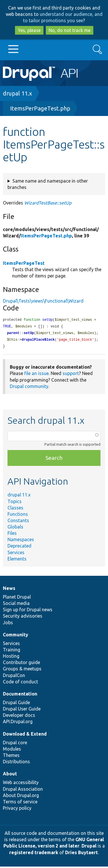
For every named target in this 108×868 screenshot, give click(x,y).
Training (12, 651)
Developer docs (19, 717)
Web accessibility (21, 784)
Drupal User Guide (22, 710)
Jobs (8, 624)
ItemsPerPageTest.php (40, 108)
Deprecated (19, 547)
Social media (16, 605)
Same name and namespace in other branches (48, 184)
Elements (17, 560)
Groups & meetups (22, 670)
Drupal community (29, 388)
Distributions (16, 763)
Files (12, 535)
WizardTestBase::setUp (48, 203)
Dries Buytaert (82, 854)
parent (13, 334)
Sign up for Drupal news (28, 611)
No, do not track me (70, 30)
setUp (29, 334)
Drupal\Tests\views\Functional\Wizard (43, 301)
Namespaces (21, 541)
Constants (18, 522)
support (71, 375)
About (10, 775)
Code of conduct (20, 683)
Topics (15, 503)
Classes (15, 509)
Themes (11, 757)
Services (16, 554)
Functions (18, 515)
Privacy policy (17, 809)
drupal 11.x (17, 93)
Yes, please (29, 30)
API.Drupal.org (18, 723)
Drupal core (15, 744)
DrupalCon (14, 677)
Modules (12, 750)
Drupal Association (23, 790)
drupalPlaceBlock (38, 341)
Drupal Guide (16, 704)
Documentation (20, 695)
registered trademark (34, 854)
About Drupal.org (21, 797)
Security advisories (23, 617)
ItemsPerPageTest (24, 263)
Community (16, 636)
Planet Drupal (17, 598)
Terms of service (20, 803)
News (9, 590)
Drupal (89, 847)
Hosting (11, 657)
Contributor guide (21, 664)
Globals (15, 528)
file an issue (36, 375)
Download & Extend (25, 735)
